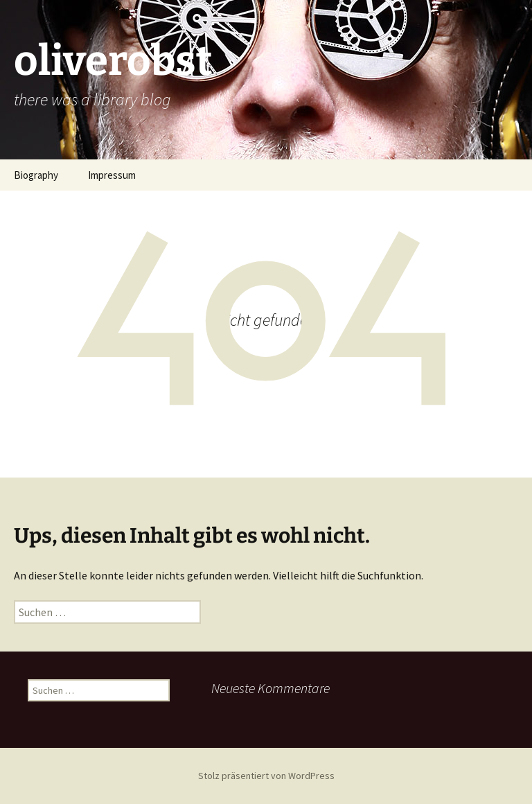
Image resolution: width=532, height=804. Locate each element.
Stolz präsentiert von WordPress (266, 776)
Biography (36, 175)
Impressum (112, 175)
